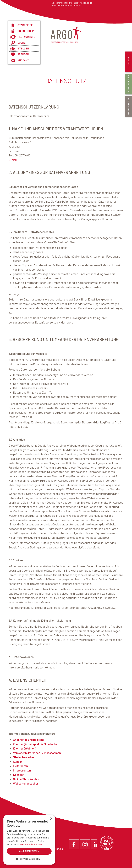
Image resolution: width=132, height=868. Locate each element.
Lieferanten (20, 766)
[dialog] (29, 840)
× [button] (51, 819)
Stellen (23, 48)
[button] (29, 859)
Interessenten (22, 770)
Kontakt (23, 60)
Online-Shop (26, 31)
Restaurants (26, 37)
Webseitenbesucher (26, 783)
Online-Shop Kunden (26, 779)
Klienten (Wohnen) (25, 748)
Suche (21, 43)
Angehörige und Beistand (29, 740)
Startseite (25, 25)
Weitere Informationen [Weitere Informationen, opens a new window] (32, 844)
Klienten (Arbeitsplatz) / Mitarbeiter (35, 744)
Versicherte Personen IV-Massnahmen (37, 753)
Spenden (23, 54)
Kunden (18, 762)
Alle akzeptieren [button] (29, 851)
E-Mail (13, 160)
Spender (18, 775)
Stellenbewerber (24, 757)
